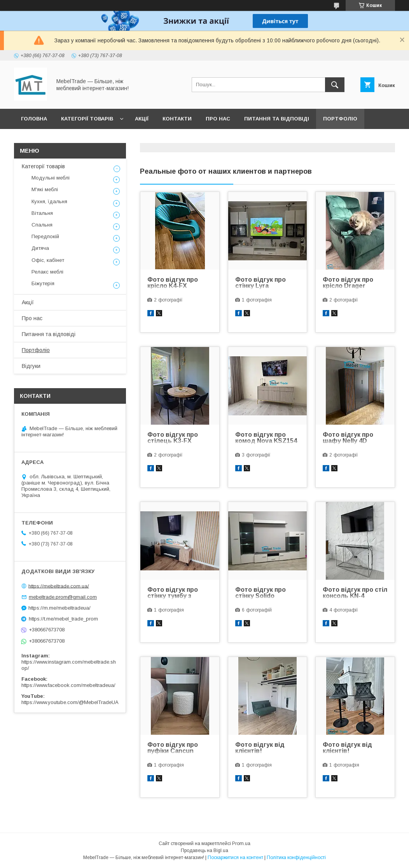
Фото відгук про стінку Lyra (260, 283)
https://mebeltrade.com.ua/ (59, 586)
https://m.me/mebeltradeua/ (59, 608)
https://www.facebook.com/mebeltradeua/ (68, 685)
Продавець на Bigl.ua (204, 851)
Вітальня (42, 213)
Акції (142, 119)
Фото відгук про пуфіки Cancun (173, 748)
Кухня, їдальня (49, 201)
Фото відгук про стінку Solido (260, 593)
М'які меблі (45, 189)
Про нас (218, 119)
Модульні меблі (51, 178)
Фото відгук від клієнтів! (260, 748)
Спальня (42, 225)
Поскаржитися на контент (235, 858)
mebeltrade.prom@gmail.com (63, 597)
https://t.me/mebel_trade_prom (63, 619)
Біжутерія (43, 283)
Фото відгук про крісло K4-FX (173, 283)
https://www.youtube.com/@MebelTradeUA (70, 702)
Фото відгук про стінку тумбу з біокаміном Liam (173, 593)
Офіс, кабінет (48, 260)
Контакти (177, 119)
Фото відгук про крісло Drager (348, 283)
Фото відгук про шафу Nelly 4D (348, 438)
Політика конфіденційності (296, 858)
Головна (34, 119)
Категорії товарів (87, 119)
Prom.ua (241, 844)
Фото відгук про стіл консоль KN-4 (355, 593)
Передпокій (45, 236)
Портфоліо (340, 119)
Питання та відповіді (277, 119)
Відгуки (32, 139)
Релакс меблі (47, 272)
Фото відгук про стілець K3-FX (173, 438)
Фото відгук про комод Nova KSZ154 (266, 438)
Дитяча (40, 248)
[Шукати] (335, 85)
